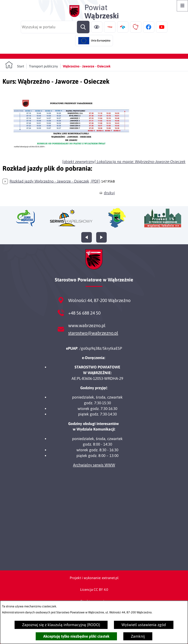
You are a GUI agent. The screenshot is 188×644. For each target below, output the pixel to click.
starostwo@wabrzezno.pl (93, 333)
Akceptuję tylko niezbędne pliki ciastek (76, 636)
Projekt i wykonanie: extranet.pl (94, 578)
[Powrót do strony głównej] (15, 65)
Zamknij (138, 636)
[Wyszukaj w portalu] (55, 27)
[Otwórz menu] (182, 6)
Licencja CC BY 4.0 (94, 589)
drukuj (109, 193)
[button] (71, 154)
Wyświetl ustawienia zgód (144, 625)
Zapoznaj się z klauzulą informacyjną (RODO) (61, 625)
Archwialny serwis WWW (94, 465)
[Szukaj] (83, 27)
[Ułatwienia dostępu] (97, 27)
